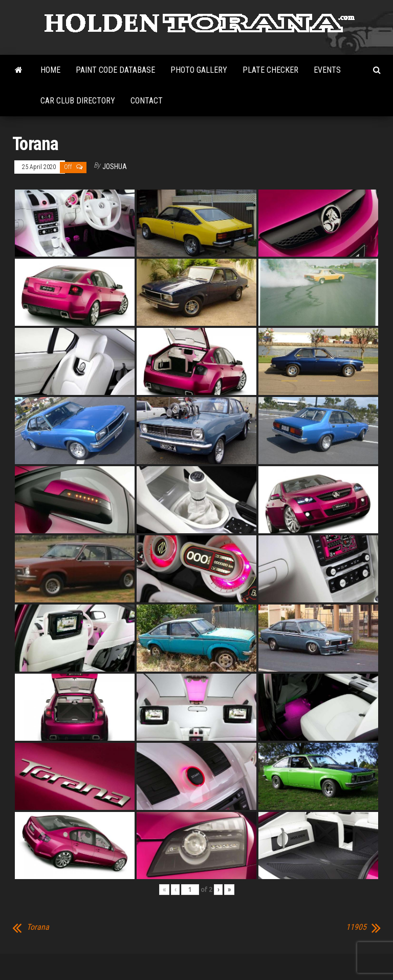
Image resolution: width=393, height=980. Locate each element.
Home (50, 70)
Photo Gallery (199, 70)
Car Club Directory (78, 101)
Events (327, 70)
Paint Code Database (115, 70)
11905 (356, 927)
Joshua (115, 166)
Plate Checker (270, 70)
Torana (38, 927)
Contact (147, 101)
